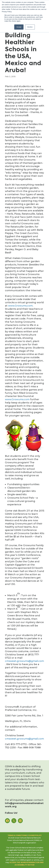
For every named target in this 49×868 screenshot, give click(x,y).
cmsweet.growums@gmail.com (24, 661)
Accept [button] (19, 27)
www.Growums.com (20, 306)
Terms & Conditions (17, 835)
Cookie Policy (35, 835)
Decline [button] (30, 27)
